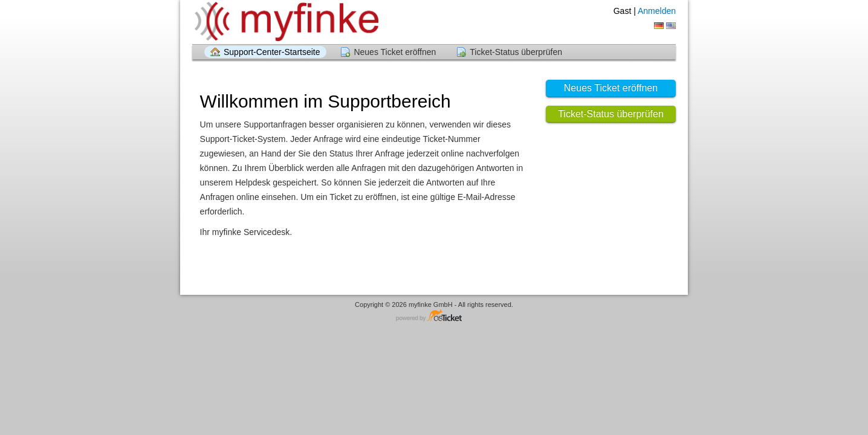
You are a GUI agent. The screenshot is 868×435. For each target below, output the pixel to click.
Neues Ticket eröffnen (395, 52)
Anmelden (657, 11)
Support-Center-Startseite (272, 52)
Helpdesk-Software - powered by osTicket (434, 316)
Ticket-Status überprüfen (516, 52)
